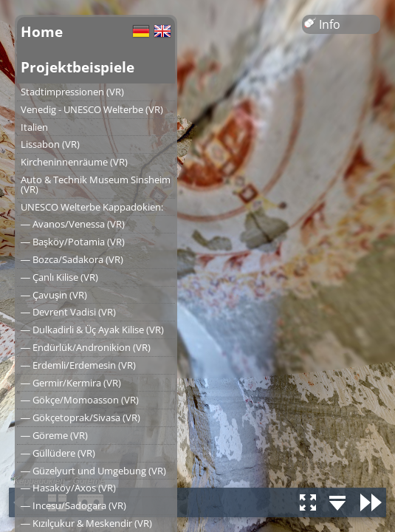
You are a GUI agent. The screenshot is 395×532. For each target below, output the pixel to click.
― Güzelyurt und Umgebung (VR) (93, 471)
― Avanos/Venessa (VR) (73, 224)
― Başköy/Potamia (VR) (73, 242)
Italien (34, 127)
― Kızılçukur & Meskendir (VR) (86, 523)
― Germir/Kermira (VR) (71, 383)
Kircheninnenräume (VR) (74, 162)
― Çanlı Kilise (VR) (59, 277)
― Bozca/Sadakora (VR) (72, 259)
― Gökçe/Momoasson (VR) (80, 400)
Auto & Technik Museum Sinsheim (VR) (96, 184)
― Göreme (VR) (54, 435)
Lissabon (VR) (50, 144)
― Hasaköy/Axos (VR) (68, 488)
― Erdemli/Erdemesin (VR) (78, 365)
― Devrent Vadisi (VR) (68, 312)
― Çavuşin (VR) (54, 295)
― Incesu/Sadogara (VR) (73, 505)
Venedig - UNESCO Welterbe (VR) (92, 109)
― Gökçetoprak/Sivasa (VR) (80, 417)
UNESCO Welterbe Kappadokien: (92, 207)
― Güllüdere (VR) (58, 453)
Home (42, 31)
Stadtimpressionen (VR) (72, 92)
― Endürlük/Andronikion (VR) (86, 347)
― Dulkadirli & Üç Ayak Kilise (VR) (92, 330)
